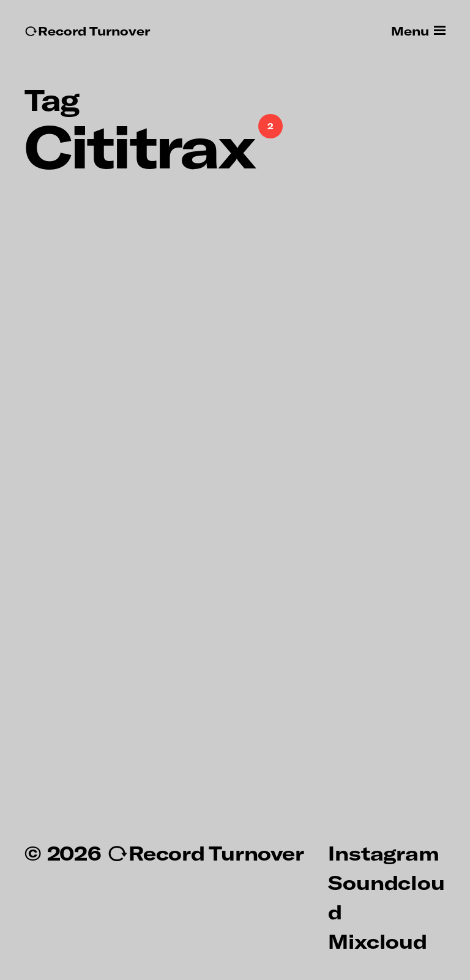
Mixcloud (377, 941)
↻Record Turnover (87, 31)
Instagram (383, 853)
